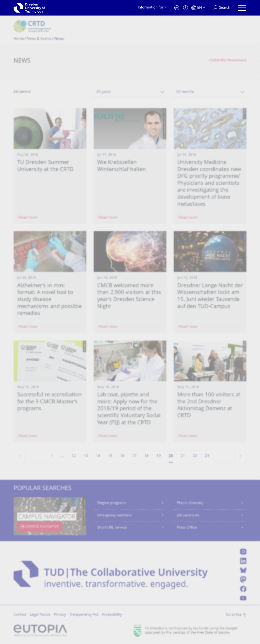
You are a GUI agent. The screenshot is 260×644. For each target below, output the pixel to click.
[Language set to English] (198, 8)
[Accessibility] (186, 8)
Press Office (187, 528)
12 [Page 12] (74, 456)
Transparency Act (84, 615)
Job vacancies (188, 516)
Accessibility (112, 615)
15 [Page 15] (110, 456)
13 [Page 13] (86, 456)
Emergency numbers (114, 516)
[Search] (221, 8)
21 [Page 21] (183, 456)
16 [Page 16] (122, 456)
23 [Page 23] (207, 456)
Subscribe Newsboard (228, 61)
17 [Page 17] (134, 456)
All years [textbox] (103, 92)
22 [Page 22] (195, 456)
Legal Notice (40, 615)
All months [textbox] (185, 92)
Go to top (234, 615)
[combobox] (130, 92)
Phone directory (190, 503)
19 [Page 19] (159, 456)
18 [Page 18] (146, 456)
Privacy (60, 615)
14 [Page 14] (98, 456)
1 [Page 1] (52, 456)
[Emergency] (177, 8)
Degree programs (112, 503)
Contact (20, 615)
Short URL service (112, 528)
